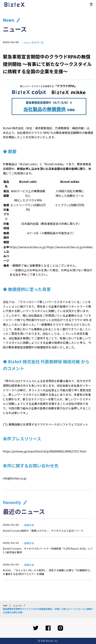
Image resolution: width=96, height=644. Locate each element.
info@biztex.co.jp (15, 478)
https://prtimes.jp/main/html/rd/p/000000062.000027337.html (45, 451)
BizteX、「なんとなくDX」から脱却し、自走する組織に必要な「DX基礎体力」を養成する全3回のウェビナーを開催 (47, 580)
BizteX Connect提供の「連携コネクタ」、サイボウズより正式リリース (43, 539)
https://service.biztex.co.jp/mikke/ (70, 247)
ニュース (17, 606)
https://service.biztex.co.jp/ (28, 247)
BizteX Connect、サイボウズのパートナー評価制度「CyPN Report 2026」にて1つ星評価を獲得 (48, 559)
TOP (5, 606)
